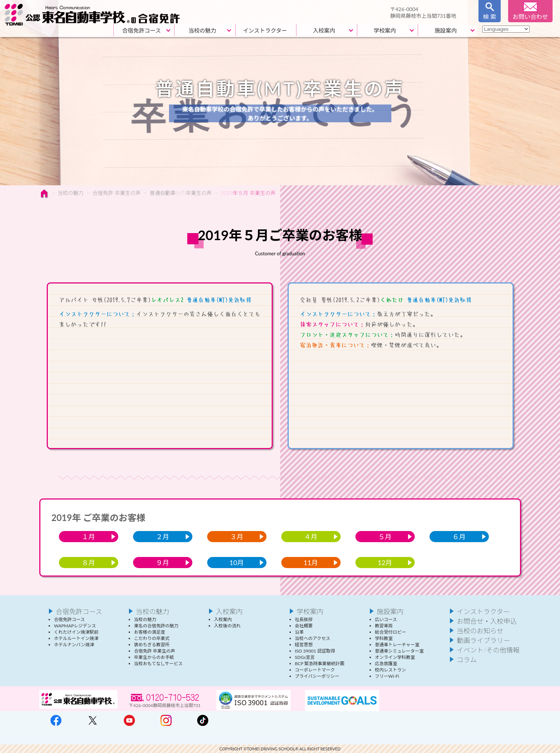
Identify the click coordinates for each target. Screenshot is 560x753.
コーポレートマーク (315, 670)
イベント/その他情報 (488, 650)
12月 (385, 563)
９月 (163, 563)
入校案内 (324, 30)
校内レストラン (391, 670)
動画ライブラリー (484, 640)
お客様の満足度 (150, 632)
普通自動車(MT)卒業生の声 (181, 193)
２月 (163, 537)
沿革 (299, 632)
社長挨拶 (304, 619)
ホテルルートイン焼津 (76, 638)
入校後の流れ (228, 626)
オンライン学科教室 (395, 657)
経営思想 (304, 645)
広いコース (386, 619)
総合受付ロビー (391, 632)
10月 (237, 563)
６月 (459, 537)
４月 (311, 537)
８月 (89, 563)
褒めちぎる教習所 (152, 645)
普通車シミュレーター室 (400, 651)
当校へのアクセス (313, 638)
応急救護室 (386, 664)
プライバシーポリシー (317, 676)
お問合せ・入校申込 (487, 621)
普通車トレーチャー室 (397, 645)
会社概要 (304, 626)
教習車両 (384, 626)
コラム (467, 660)
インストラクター (265, 30)
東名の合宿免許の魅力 (156, 626)
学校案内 (385, 30)
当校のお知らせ (480, 631)
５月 (385, 537)
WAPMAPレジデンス (75, 626)
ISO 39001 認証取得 (315, 651)
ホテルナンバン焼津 (74, 645)
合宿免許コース (142, 30)
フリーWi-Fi (387, 676)
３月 (237, 537)
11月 (311, 563)
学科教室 (384, 638)
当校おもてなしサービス (158, 664)
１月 (89, 537)
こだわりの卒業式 (152, 638)
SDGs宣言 (305, 657)
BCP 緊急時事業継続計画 (320, 664)
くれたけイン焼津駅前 (76, 632)
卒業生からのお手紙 (154, 657)
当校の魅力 (202, 30)
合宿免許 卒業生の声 (117, 193)
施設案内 (445, 30)
